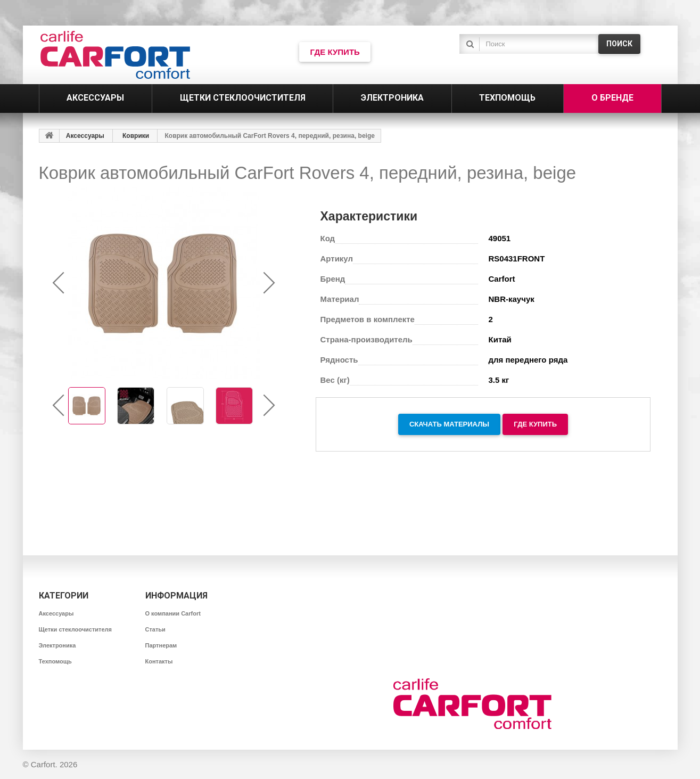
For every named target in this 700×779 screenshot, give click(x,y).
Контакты (159, 661)
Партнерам (161, 645)
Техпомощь (55, 661)
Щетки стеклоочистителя (76, 629)
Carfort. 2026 (54, 764)
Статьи (155, 629)
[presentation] (59, 283)
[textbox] (537, 44)
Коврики (136, 136)
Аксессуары (85, 136)
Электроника (57, 645)
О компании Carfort (173, 613)
